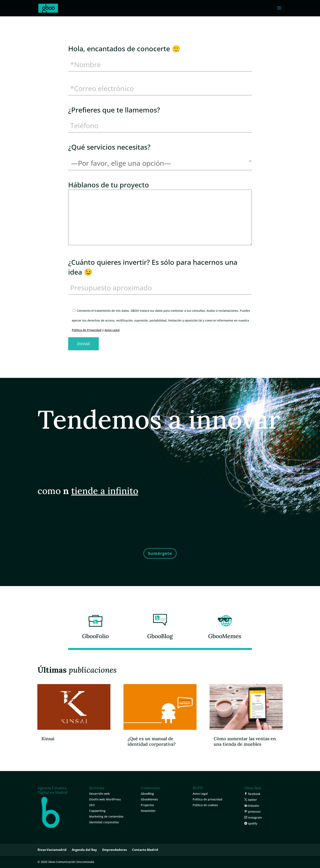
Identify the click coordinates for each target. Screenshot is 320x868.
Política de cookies (205, 805)
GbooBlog (160, 636)
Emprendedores (114, 850)
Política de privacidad (207, 799)
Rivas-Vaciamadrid (52, 850)
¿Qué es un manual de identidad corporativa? (152, 741)
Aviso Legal (112, 330)
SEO (92, 805)
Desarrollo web (99, 794)
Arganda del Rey (84, 850)
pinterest (254, 812)
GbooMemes (225, 636)
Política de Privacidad (87, 330)
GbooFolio (95, 636)
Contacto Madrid (145, 850)
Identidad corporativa (104, 822)
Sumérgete (160, 553)
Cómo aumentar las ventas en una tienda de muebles (245, 741)
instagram (254, 817)
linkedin (253, 806)
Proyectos (147, 805)
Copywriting (97, 811)
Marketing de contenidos (106, 816)
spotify (252, 823)
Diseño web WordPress (105, 799)
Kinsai (48, 739)
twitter (252, 800)
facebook (254, 794)
